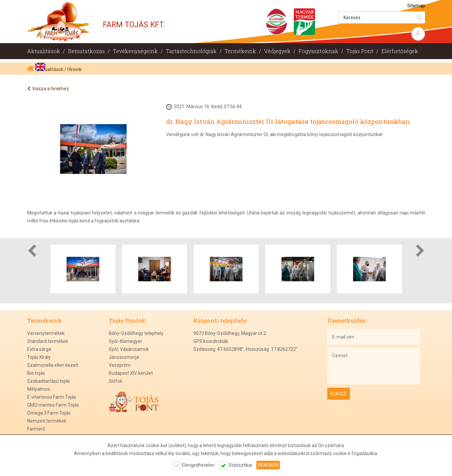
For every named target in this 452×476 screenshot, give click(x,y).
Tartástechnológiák (191, 51)
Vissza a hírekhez (51, 89)
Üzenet (374, 366)
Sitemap (416, 6)
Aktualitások (44, 51)
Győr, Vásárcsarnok (129, 349)
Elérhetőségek (400, 51)
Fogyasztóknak (318, 51)
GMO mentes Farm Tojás (53, 405)
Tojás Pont (360, 51)
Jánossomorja (124, 357)
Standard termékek (48, 341)
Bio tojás (36, 373)
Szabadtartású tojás (49, 381)
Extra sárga (39, 349)
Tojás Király (39, 357)
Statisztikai (240, 465)
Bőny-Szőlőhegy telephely (136, 333)
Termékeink (240, 51)
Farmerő (36, 429)
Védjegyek (277, 51)
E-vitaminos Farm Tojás (52, 397)
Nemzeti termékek (47, 421)
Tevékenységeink (135, 51)
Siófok (116, 381)
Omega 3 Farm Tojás (49, 413)
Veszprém (120, 365)
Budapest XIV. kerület (131, 373)
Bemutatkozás (86, 51)
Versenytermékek (46, 333)
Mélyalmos (39, 389)
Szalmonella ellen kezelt (53, 365)
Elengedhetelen (198, 465)
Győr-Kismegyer (126, 341)
